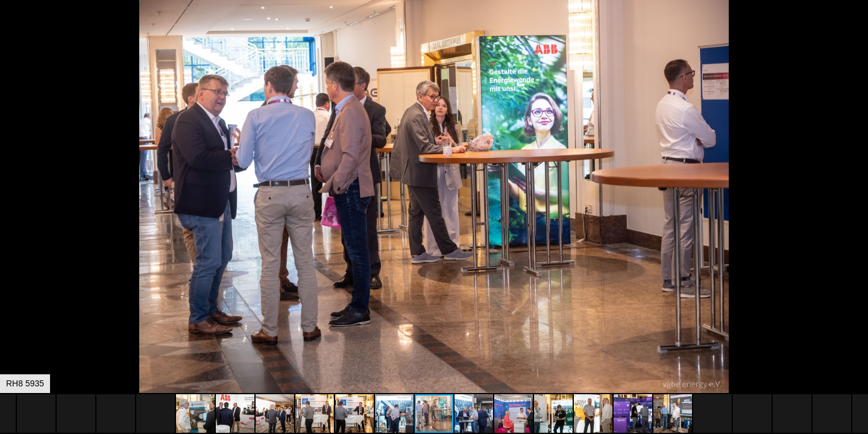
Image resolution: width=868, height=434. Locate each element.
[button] (857, 31)
